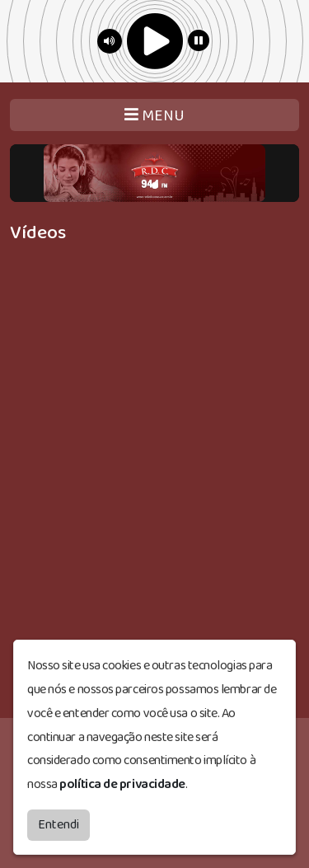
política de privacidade (122, 784)
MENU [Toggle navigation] (154, 116)
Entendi (59, 825)
